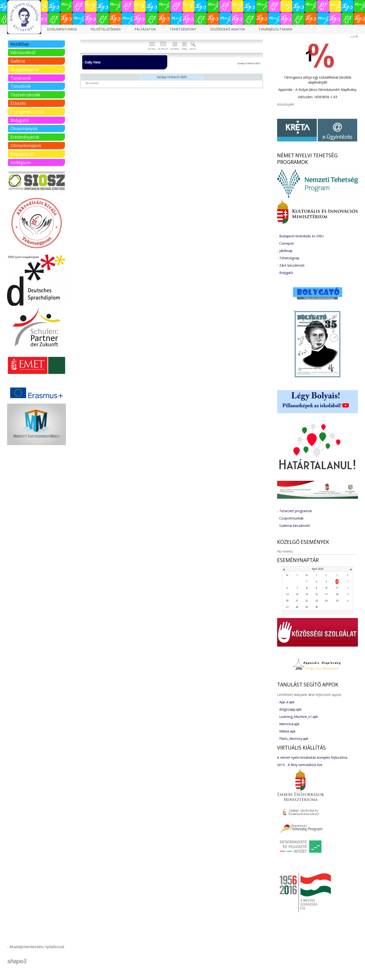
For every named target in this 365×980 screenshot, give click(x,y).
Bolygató (19, 120)
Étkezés (18, 103)
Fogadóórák (23, 154)
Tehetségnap (289, 258)
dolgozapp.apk (290, 709)
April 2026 (318, 569)
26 (348, 601)
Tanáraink (21, 78)
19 (348, 594)
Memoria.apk (289, 724)
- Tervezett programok (294, 511)
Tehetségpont (183, 29)
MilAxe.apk (287, 731)
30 (317, 607)
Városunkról (23, 52)
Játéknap (286, 251)
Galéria (18, 61)
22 (307, 601)
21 (297, 601)
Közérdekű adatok (228, 29)
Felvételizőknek (106, 29)
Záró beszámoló (292, 265)
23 (317, 601)
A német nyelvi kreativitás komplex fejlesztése (312, 757)
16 (317, 594)
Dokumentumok (62, 29)
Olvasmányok (24, 128)
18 (337, 594)
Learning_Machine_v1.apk (299, 717)
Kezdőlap (20, 44)
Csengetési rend (27, 112)
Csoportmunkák (291, 518)
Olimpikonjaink (26, 145)
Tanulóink (21, 86)
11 (337, 588)
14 (297, 594)
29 (307, 607)
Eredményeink (25, 137)
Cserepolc (287, 243)
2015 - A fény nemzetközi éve (300, 765)
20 (287, 601)
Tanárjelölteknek (275, 29)
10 (326, 588)
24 (326, 601)
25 (337, 601)
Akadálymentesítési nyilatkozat (37, 947)
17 (326, 594)
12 (348, 588)
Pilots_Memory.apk (294, 739)
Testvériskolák (25, 95)
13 (287, 594)
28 (297, 607)
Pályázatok (145, 29)
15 (307, 594)
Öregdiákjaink (25, 69)
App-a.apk (287, 702)
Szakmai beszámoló (295, 526)
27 (287, 607)
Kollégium (21, 162)
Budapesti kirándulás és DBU (301, 236)
